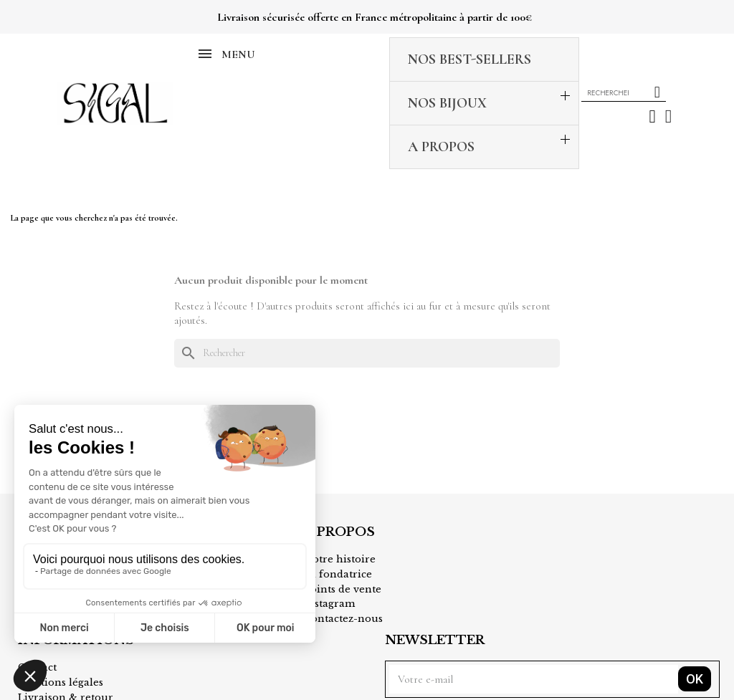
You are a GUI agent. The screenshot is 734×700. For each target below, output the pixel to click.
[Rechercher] (367, 279)
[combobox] (609, 55)
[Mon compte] (653, 79)
